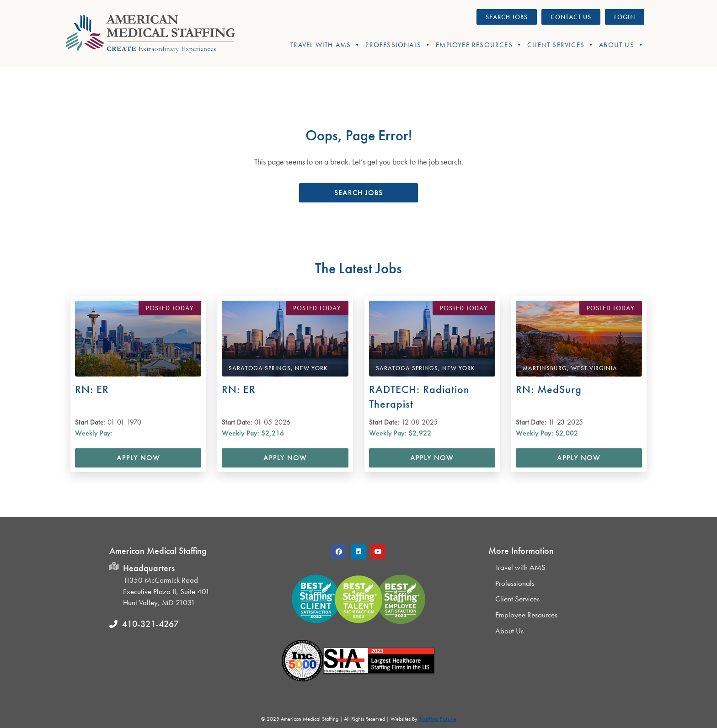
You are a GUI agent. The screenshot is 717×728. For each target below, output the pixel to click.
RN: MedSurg (549, 389)
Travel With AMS (326, 45)
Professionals (398, 45)
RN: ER (92, 389)
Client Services (561, 45)
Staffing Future (438, 719)
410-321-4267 (150, 624)
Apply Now (138, 458)
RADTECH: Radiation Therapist (419, 396)
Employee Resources (479, 45)
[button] (358, 193)
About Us (622, 45)
